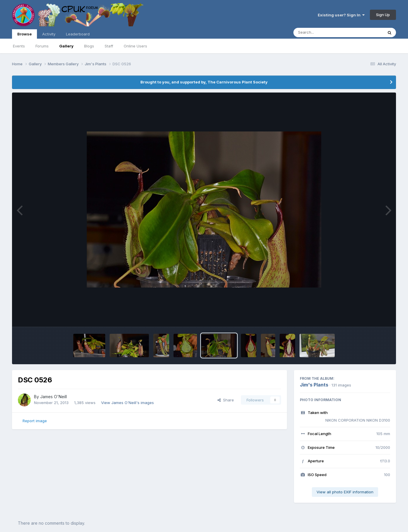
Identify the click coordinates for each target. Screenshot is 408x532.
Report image (35, 421)
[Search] (322, 32)
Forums (42, 46)
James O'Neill (53, 397)
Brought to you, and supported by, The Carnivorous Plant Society (204, 82)
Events (19, 46)
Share (226, 400)
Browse (24, 35)
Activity (49, 34)
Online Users (135, 46)
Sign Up (383, 15)
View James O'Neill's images (127, 403)
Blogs (89, 46)
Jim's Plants (314, 385)
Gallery (66, 46)
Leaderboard (78, 34)
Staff (109, 46)
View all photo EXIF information (345, 492)
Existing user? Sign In (341, 15)
